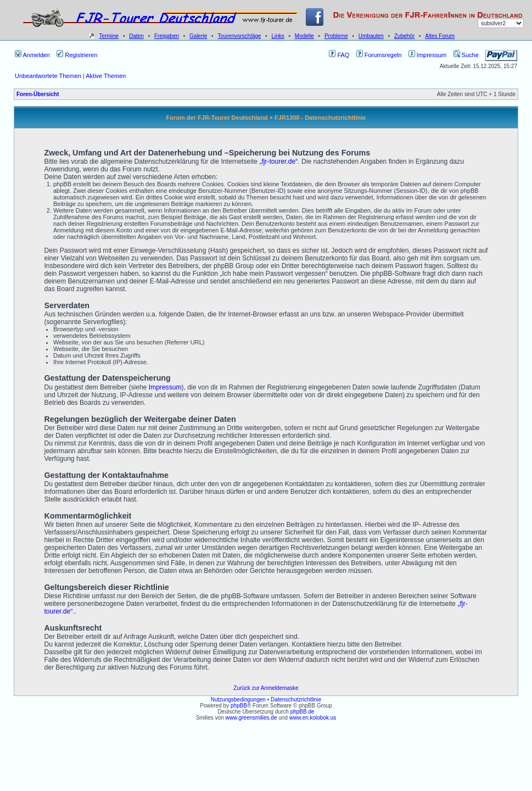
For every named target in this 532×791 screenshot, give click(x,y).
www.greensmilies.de (251, 718)
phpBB (239, 706)
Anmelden (32, 55)
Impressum (427, 55)
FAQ (339, 55)
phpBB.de (303, 712)
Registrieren (77, 55)
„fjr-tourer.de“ (278, 161)
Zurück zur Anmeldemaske (266, 688)
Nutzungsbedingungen (238, 700)
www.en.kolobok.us (313, 718)
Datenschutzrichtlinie (296, 700)
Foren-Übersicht (38, 94)
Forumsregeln (379, 55)
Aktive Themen (106, 76)
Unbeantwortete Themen (48, 76)
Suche (466, 55)
